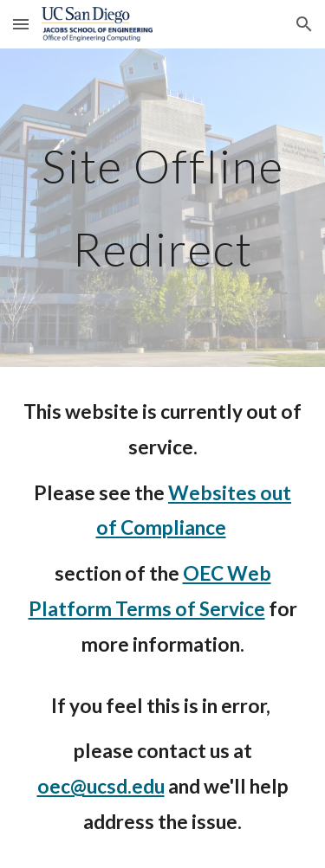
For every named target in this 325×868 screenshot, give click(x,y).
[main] (163, 208)
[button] (21, 24)
